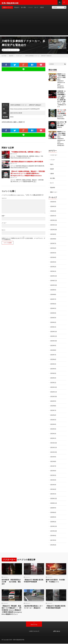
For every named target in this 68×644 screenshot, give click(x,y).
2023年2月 (53, 376)
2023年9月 (53, 344)
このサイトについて (34, 631)
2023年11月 (54, 335)
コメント (4, 200)
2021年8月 (53, 458)
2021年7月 (53, 463)
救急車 (52, 170)
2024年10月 (54, 285)
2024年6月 (53, 303)
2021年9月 (53, 454)
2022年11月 (54, 390)
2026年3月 (53, 207)
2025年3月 (53, 262)
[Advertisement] (34, 25)
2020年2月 (53, 518)
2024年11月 (54, 280)
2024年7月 (53, 298)
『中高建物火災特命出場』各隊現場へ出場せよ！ (26, 153)
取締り (52, 166)
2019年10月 (54, 527)
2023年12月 (54, 330)
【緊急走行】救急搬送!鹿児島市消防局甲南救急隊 (34, 577)
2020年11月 (54, 499)
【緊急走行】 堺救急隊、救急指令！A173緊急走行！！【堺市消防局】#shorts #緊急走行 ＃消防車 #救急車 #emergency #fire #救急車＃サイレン (12, 608)
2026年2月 (53, 212)
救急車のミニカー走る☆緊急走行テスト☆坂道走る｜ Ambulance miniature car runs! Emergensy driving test (61, 82)
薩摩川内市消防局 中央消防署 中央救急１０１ (56, 577)
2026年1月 (53, 216)
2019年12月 (54, 522)
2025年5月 (53, 253)
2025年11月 (54, 225)
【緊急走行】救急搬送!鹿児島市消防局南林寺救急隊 (56, 604)
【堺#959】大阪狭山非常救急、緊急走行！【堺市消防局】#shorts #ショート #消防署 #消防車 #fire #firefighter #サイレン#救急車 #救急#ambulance (28, 175)
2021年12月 (54, 440)
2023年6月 (53, 358)
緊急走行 (17, 9)
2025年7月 (53, 244)
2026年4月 (53, 202)
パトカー (30, 9)
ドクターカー (15, 51)
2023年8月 (53, 349)
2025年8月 (53, 239)
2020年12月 (54, 495)
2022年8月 (53, 403)
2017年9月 (53, 536)
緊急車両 (53, 188)
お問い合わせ (57, 631)
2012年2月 (53, 540)
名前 (3, 217)
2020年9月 (53, 504)
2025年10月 (54, 230)
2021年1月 (53, 490)
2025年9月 (53, 234)
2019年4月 (53, 531)
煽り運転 (24, 9)
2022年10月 (54, 394)
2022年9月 (53, 399)
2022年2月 (53, 431)
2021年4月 (53, 476)
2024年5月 (53, 308)
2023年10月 (54, 339)
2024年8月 (53, 294)
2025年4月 (53, 257)
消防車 (42, 9)
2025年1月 (53, 271)
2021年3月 (53, 481)
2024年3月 (53, 317)
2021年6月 (53, 467)
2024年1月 (53, 326)
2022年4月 (53, 422)
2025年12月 (54, 221)
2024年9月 (53, 289)
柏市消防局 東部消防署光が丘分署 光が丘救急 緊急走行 (12, 578)
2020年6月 (53, 508)
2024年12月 (54, 276)
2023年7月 (53, 353)
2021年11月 (54, 445)
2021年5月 (53, 472)
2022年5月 (53, 417)
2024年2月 (53, 321)
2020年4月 (53, 513)
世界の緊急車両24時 (19, 640)
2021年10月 (54, 449)
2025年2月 (53, 266)
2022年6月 (53, 413)
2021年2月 (53, 486)
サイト (4, 231)
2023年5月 (53, 362)
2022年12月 (54, 385)
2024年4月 (53, 312)
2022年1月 (53, 435)
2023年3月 (53, 371)
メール (4, 224)
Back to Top (34, 625)
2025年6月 (53, 248)
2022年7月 (53, 408)
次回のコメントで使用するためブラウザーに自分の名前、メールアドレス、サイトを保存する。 (23, 240)
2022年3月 (53, 426)
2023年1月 (53, 381)
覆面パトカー (54, 193)
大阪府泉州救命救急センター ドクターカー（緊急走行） (34, 605)
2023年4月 (53, 367)
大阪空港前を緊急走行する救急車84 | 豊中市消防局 (27, 163)
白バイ (36, 9)
